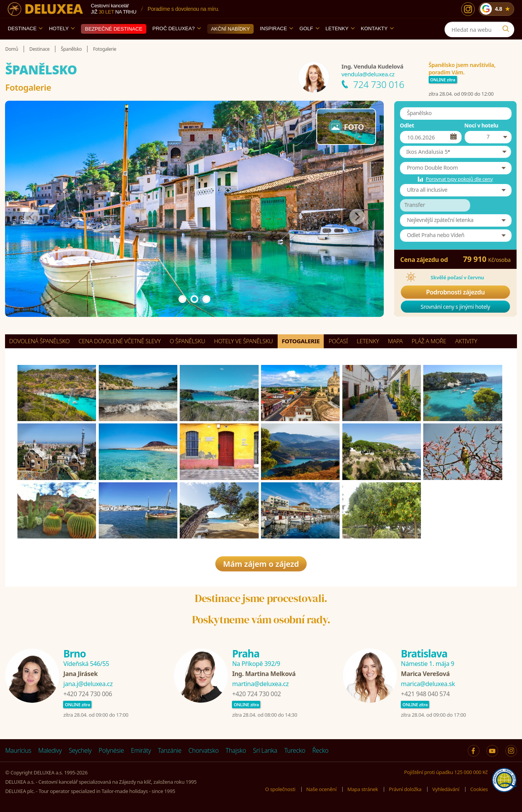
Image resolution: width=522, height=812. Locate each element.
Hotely (62, 28)
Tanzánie (170, 750)
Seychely (80, 750)
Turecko (295, 750)
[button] (455, 152)
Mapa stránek (363, 789)
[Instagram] (468, 9)
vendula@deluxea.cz (368, 74)
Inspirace (276, 28)
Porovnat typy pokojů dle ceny (459, 179)
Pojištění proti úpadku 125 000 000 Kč (446, 772)
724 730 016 (379, 84)
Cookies (479, 789)
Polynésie (111, 750)
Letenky (340, 28)
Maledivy (50, 750)
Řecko (320, 750)
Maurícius (18, 750)
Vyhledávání (446, 789)
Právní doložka (405, 789)
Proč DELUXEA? (177, 28)
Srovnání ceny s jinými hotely (455, 307)
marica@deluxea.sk (428, 684)
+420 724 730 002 (256, 694)
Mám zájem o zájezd (261, 564)
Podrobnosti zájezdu (455, 292)
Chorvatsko (203, 750)
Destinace (25, 28)
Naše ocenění (321, 789)
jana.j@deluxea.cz (88, 684)
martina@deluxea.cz (260, 684)
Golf (309, 28)
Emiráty (141, 750)
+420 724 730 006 (88, 694)
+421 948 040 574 (425, 694)
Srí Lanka (265, 750)
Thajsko (236, 750)
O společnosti (280, 789)
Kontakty (377, 28)
